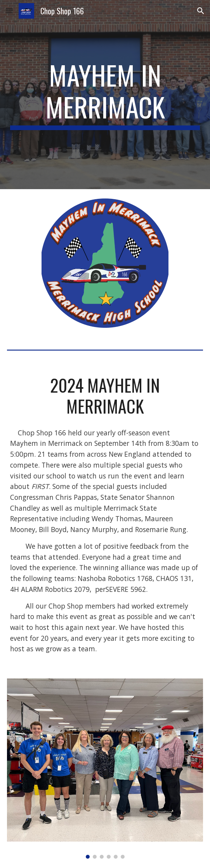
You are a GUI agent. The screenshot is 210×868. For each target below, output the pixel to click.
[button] (9, 11)
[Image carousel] (105, 769)
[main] (105, 95)
